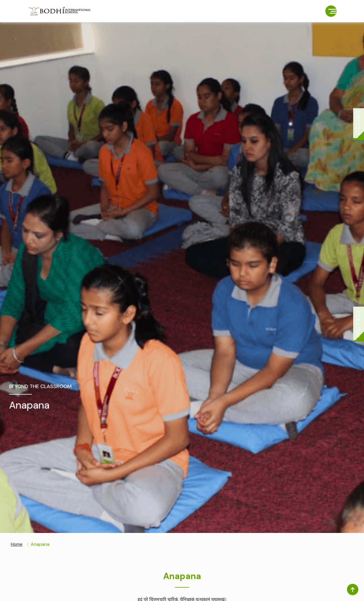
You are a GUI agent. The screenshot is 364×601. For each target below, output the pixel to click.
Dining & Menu (358, 324)
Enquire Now (358, 124)
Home (17, 545)
